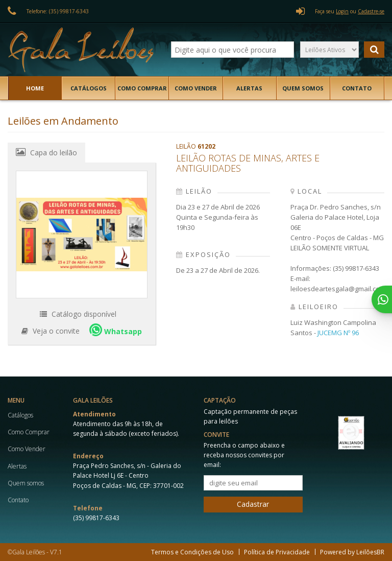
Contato (357, 88)
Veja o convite (51, 331)
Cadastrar (253, 504)
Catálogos (89, 88)
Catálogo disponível (78, 314)
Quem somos (303, 88)
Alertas (249, 88)
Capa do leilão (46, 152)
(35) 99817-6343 (96, 518)
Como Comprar (142, 88)
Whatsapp (116, 330)
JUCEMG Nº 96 (338, 333)
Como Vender (196, 88)
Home (35, 88)
